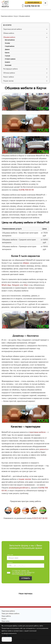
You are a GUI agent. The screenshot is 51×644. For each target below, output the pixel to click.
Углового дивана (10, 59)
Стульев (7, 56)
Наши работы (6, 616)
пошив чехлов (25, 479)
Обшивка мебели (9, 37)
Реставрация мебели (10, 69)
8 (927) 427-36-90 (40, 518)
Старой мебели (10, 46)
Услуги (4, 619)
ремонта (43, 449)
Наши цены (6, 621)
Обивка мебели (9, 33)
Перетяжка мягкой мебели (13, 29)
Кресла (7, 53)
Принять (7, 639)
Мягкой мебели (10, 40)
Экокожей (8, 65)
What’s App (6, 285)
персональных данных (21, 574)
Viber (26, 285)
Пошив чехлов (8, 81)
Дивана (7, 50)
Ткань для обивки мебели (10, 614)
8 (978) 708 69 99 (32, 6)
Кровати (7, 62)
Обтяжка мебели (9, 73)
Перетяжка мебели (8, 611)
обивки (26, 263)
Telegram (16, 285)
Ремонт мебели (9, 77)
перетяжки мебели (37, 432)
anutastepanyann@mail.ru (19, 488)
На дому (7, 43)
